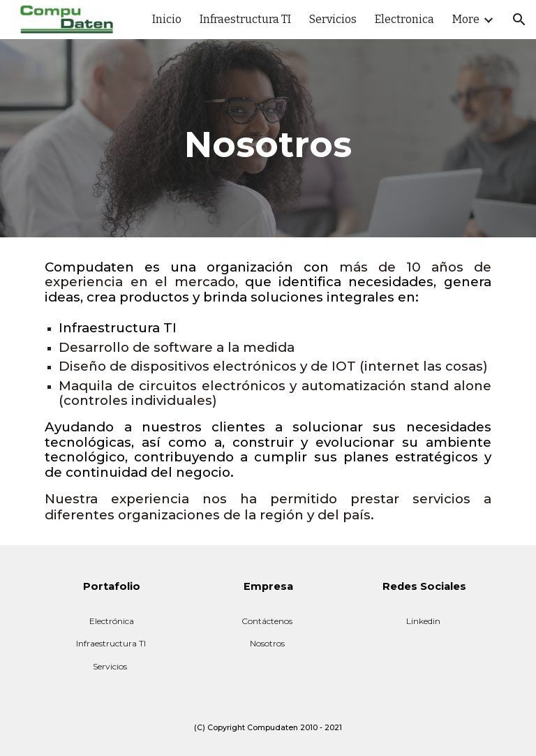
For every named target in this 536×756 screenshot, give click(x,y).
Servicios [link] (333, 19)
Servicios (110, 666)
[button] (519, 20)
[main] (268, 138)
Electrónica (112, 621)
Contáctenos (267, 621)
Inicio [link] (167, 19)
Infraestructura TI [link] (245, 19)
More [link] (466, 19)
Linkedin (423, 621)
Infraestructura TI (111, 643)
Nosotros (267, 643)
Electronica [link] (404, 19)
